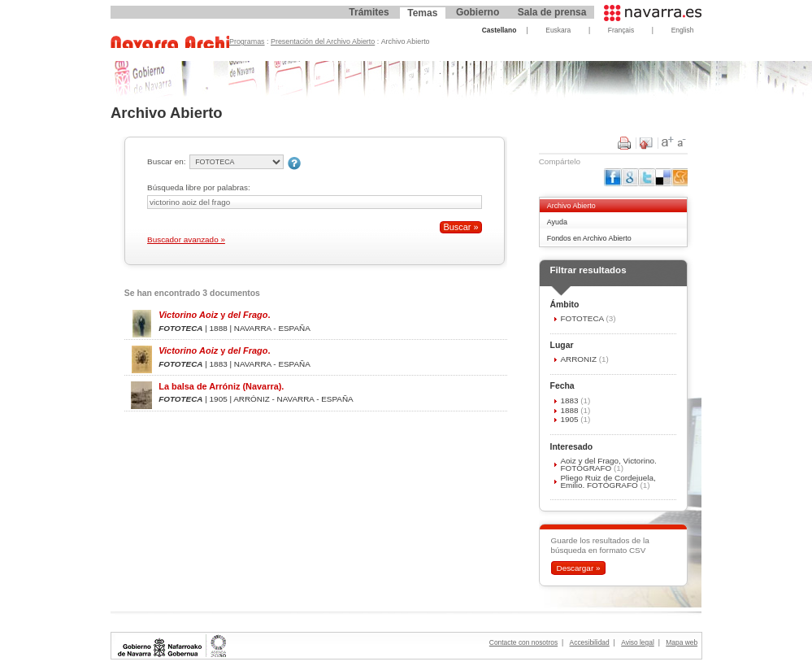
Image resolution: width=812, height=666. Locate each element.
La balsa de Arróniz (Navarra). (221, 386)
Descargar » (578, 568)
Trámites (369, 12)
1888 (570, 410)
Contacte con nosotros (523, 642)
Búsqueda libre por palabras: (199, 187)
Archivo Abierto (571, 206)
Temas (422, 13)
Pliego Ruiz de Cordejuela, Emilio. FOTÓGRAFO (608, 481)
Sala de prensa (552, 12)
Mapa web (682, 642)
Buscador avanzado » (186, 239)
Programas (247, 41)
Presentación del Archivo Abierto (323, 41)
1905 (570, 419)
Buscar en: (166, 161)
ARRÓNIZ (579, 359)
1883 (570, 400)
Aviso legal (638, 642)
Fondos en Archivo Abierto (589, 238)
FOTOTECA (583, 318)
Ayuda (557, 222)
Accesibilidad (590, 642)
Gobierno (478, 12)
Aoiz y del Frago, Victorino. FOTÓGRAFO (608, 464)
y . (214, 315)
